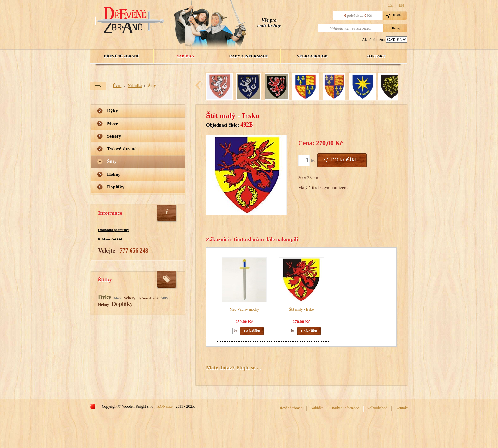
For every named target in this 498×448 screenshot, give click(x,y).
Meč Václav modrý (244, 309)
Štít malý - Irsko (301, 309)
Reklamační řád (110, 239)
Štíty (152, 86)
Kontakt (376, 56)
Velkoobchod (312, 56)
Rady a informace (249, 56)
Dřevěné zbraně (122, 56)
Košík (397, 15)
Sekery (114, 136)
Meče (112, 123)
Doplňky (116, 187)
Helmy (114, 174)
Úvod (117, 86)
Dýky (112, 111)
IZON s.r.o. (165, 406)
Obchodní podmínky (114, 230)
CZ (390, 5)
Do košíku (345, 160)
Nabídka (185, 56)
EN (401, 5)
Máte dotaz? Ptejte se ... (233, 368)
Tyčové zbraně (122, 149)
